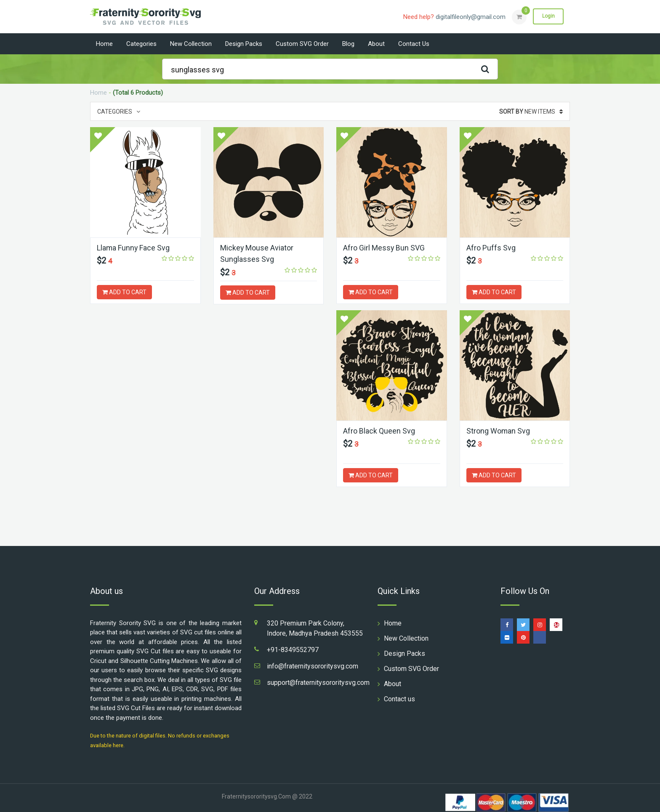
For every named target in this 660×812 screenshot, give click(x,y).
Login (548, 16)
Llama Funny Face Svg (134, 248)
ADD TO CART (124, 292)
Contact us (414, 44)
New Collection (191, 44)
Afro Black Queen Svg (133, 431)
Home (104, 44)
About (376, 44)
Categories (141, 44)
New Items (531, 112)
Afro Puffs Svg (491, 248)
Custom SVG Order (302, 44)
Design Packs (244, 44)
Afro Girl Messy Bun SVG (384, 248)
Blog (348, 44)
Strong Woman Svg (252, 431)
